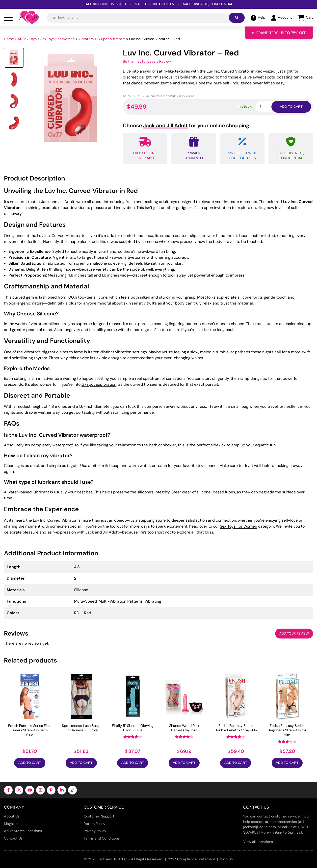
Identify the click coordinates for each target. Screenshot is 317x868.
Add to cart (291, 107)
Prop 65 (226, 859)
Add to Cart (30, 763)
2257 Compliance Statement (192, 859)
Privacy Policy (95, 831)
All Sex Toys (27, 39)
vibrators (39, 324)
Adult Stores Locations (23, 831)
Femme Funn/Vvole (180, 96)
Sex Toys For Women (57, 39)
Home (9, 39)
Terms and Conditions (102, 838)
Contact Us (13, 838)
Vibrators (86, 39)
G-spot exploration (99, 384)
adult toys (168, 202)
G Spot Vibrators (111, 39)
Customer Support (99, 816)
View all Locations (258, 842)
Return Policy (94, 824)
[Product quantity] (269, 107)
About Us (12, 816)
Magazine (12, 824)
